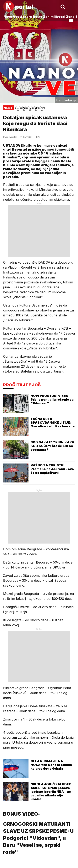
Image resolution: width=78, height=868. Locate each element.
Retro (38, 17)
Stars (27, 17)
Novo (8, 17)
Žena (70, 17)
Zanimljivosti (54, 17)
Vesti (17, 17)
